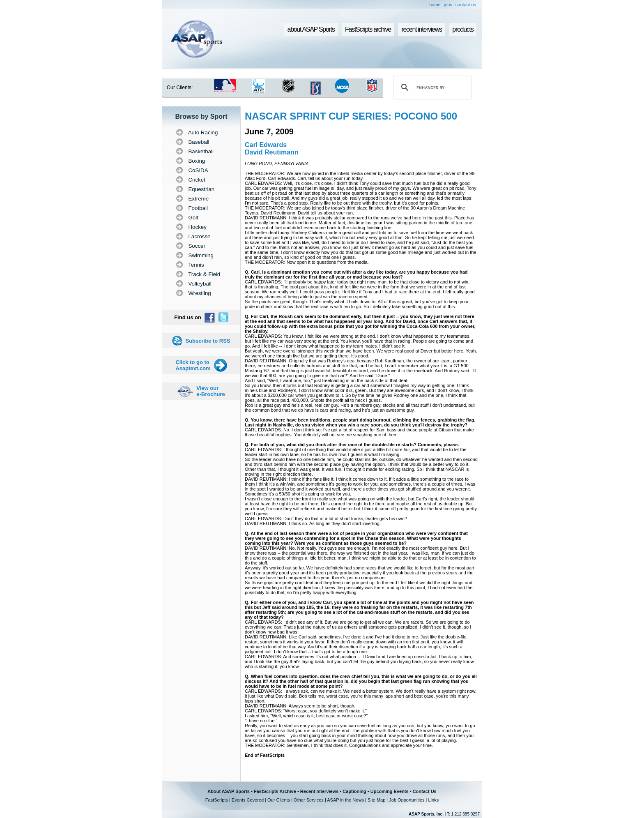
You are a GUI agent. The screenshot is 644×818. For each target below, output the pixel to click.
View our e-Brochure (210, 391)
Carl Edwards (266, 145)
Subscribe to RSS (208, 341)
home (435, 5)
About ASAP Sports (229, 791)
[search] (431, 88)
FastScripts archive (368, 29)
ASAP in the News (345, 800)
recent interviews (421, 29)
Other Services (309, 800)
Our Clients (279, 800)
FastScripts (217, 800)
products (463, 29)
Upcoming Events (390, 791)
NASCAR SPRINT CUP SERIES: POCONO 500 (351, 116)
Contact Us (425, 791)
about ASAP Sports (311, 29)
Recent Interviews (320, 791)
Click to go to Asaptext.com (193, 365)
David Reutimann (272, 152)
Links (433, 800)
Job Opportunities (407, 800)
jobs (448, 5)
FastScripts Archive (275, 791)
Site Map (376, 800)
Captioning (354, 791)
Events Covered (248, 800)
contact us (466, 5)
